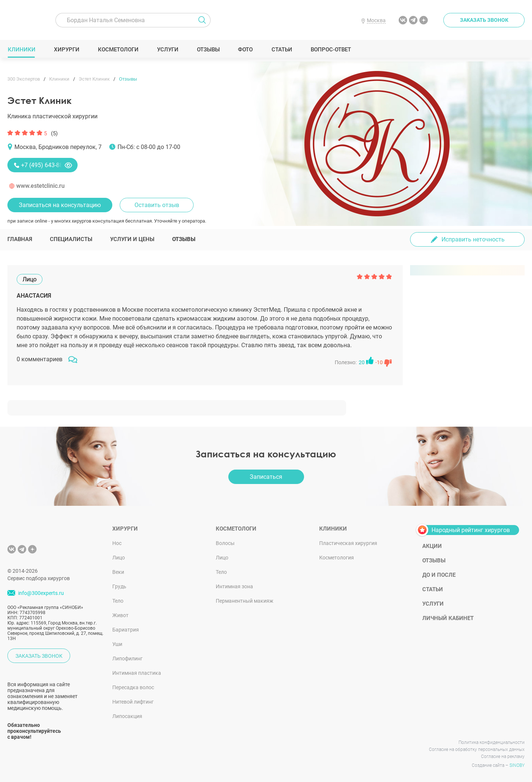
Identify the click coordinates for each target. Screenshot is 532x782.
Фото (245, 50)
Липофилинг (127, 659)
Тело (118, 601)
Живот (120, 615)
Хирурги (66, 50)
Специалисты (71, 239)
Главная (20, 239)
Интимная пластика (137, 673)
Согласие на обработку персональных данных (477, 749)
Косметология (337, 558)
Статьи (282, 50)
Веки (118, 572)
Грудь (119, 586)
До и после (439, 575)
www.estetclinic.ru (40, 186)
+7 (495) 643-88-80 (46, 165)
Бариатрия (126, 630)
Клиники (21, 50)
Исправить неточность (473, 239)
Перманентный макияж (245, 601)
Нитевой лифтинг (133, 702)
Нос (117, 543)
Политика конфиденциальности (492, 742)
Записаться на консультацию (60, 205)
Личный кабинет (448, 618)
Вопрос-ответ (330, 50)
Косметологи (118, 50)
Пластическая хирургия (348, 543)
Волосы (225, 543)
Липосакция (127, 716)
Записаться (266, 477)
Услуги (168, 50)
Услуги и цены (132, 239)
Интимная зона (234, 586)
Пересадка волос (133, 687)
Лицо (119, 558)
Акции (432, 546)
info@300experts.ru (41, 593)
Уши (117, 644)
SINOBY (517, 765)
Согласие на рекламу (503, 756)
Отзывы (208, 50)
